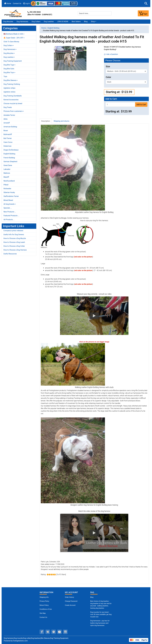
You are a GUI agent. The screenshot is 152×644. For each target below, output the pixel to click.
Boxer (6, 131)
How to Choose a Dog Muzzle (15, 238)
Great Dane (8, 165)
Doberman (7, 146)
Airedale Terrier (9, 115)
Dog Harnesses (22, 22)
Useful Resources (10, 254)
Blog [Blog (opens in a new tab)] (86, 22)
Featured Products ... (11, 216)
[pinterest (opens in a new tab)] (54, 632)
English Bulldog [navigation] (53, 28)
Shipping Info (44, 597)
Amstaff (7, 123)
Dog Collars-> (9, 45)
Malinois (7, 173)
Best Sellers (76, 22)
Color (108, 77)
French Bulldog (9, 158)
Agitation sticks (9, 92)
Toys (5, 76)
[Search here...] (95, 13)
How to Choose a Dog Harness (15, 250)
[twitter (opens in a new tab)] (48, 632)
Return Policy (44, 605)
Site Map (43, 613)
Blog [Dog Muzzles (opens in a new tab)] (92, 597)
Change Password (71, 601)
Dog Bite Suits (9, 69)
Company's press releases (13, 231)
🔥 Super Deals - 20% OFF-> (14, 38)
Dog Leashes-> (9, 57)
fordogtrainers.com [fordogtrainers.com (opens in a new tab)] (20, 641)
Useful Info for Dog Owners (14, 235)
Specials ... (8, 208)
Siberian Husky (9, 192)
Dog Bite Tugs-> (9, 65)
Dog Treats (8, 107)
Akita (5, 119)
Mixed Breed (8, 200)
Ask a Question (111, 54)
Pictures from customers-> (14, 111)
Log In (26, 3)
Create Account (70, 605)
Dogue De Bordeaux (11, 150)
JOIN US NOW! (63, 22)
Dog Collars (36, 22)
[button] (146, 4)
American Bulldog (10, 127)
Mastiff (6, 177)
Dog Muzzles (8, 22)
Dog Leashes (49, 22)
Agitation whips (9, 88)
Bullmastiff (8, 134)
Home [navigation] (44, 28)
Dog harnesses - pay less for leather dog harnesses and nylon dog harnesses (100, 623)
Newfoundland (9, 181)
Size (108, 66)
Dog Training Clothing (12, 84)
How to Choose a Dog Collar (14, 246)
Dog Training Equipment (13, 61)
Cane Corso (8, 142)
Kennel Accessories (11, 100)
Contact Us (17, 3)
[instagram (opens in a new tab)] (65, 632)
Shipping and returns (61, 121)
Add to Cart (141, 105)
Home (8, 3)
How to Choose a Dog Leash (14, 242)
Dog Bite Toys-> (9, 73)
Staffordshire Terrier (11, 196)
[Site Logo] (13, 13)
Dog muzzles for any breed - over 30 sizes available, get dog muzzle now (101, 615)
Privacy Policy (44, 601)
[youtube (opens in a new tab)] (59, 632)
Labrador (7, 169)
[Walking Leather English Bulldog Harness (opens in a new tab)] (73, 364)
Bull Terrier (8, 138)
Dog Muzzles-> (9, 53)
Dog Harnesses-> (10, 49)
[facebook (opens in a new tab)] (42, 632)
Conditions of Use (46, 609)
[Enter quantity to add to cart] (120, 104)
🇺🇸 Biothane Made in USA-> (14, 34)
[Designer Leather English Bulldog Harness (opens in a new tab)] (73, 460)
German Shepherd (10, 162)
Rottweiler (7, 189)
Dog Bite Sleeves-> (11, 80)
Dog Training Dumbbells (13, 96)
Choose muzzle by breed (13, 104)
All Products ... (9, 220)
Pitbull (6, 185)
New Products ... (10, 212)
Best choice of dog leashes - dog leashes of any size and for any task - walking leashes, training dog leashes (101, 605)
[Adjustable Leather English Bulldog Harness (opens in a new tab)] (73, 168)
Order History (69, 597)
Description (46, 121)
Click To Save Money (11, 42)
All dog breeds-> (10, 204)
